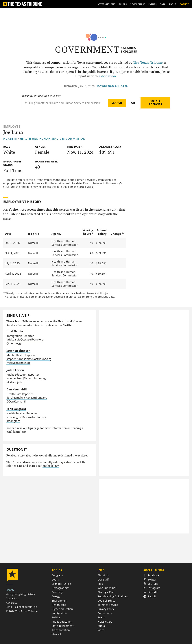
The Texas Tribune (148, 62)
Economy (57, 592)
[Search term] (65, 103)
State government (63, 626)
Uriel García (15, 331)
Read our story (16, 455)
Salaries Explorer (129, 50)
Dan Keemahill (17, 389)
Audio (101, 626)
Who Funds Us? (107, 588)
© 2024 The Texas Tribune (22, 611)
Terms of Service (108, 605)
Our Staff (103, 580)
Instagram (152, 588)
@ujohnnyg (14, 343)
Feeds (101, 617)
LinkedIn (151, 592)
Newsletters (105, 622)
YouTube (151, 584)
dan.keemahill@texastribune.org (27, 398)
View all (56, 634)
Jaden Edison (15, 370)
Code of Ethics (106, 601)
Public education (62, 622)
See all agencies (155, 103)
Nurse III (10, 138)
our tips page (31, 428)
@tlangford (13, 421)
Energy (56, 596)
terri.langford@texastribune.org (26, 417)
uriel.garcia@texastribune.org (25, 339)
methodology (51, 466)
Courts (56, 580)
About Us (103, 575)
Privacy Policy (106, 609)
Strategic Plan (106, 592)
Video (101, 630)
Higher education (62, 609)
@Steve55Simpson (18, 363)
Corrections (105, 613)
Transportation (61, 630)
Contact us (12, 598)
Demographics (61, 588)
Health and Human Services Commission (53, 138)
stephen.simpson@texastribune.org (29, 359)
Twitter (150, 580)
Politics (56, 617)
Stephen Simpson (18, 351)
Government (87, 49)
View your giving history (20, 594)
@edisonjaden (15, 382)
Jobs (100, 584)
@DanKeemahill (16, 401)
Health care (59, 605)
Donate (10, 590)
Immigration (59, 613)
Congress (57, 575)
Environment (60, 601)
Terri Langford (16, 409)
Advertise (12, 603)
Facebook (151, 575)
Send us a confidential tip (22, 607)
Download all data (113, 86)
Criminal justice (61, 584)
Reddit (150, 596)
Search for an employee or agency (41, 96)
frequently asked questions (56, 462)
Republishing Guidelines (113, 596)
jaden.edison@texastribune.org (26, 378)
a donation (107, 76)
